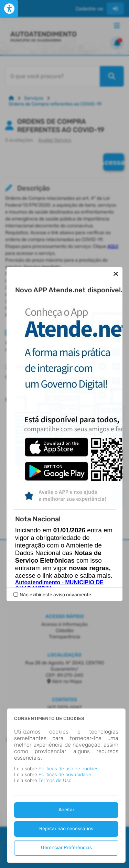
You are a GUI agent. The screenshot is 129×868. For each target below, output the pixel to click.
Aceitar (66, 810)
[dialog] (66, 786)
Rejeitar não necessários (66, 829)
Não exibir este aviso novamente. (56, 548)
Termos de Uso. (56, 780)
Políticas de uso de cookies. (69, 769)
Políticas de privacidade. (65, 775)
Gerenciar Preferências (66, 848)
